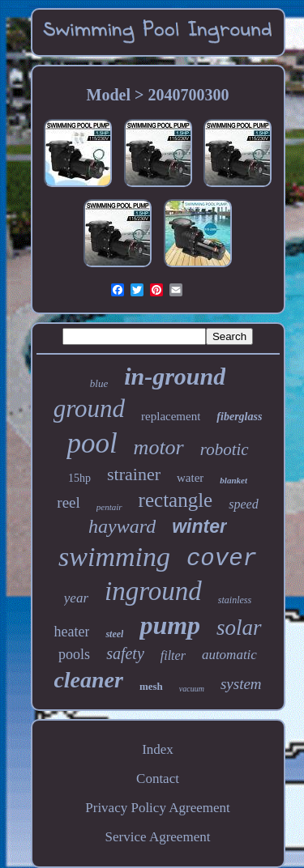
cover (222, 559)
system (241, 684)
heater (71, 632)
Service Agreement (158, 837)
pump (170, 625)
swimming (114, 557)
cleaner (88, 680)
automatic (229, 655)
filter (173, 655)
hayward (122, 526)
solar (239, 628)
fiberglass (239, 417)
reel (68, 502)
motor (159, 447)
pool (92, 443)
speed (243, 504)
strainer (134, 474)
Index (158, 749)
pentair (109, 507)
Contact (158, 779)
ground (89, 408)
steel (114, 634)
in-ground (175, 376)
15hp (79, 478)
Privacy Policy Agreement (157, 808)
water (190, 478)
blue (99, 383)
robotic (225, 449)
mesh (151, 686)
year (76, 598)
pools (74, 654)
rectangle (176, 500)
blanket (233, 480)
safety (125, 653)
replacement (171, 416)
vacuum (192, 689)
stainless (235, 600)
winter (199, 526)
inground (153, 591)
